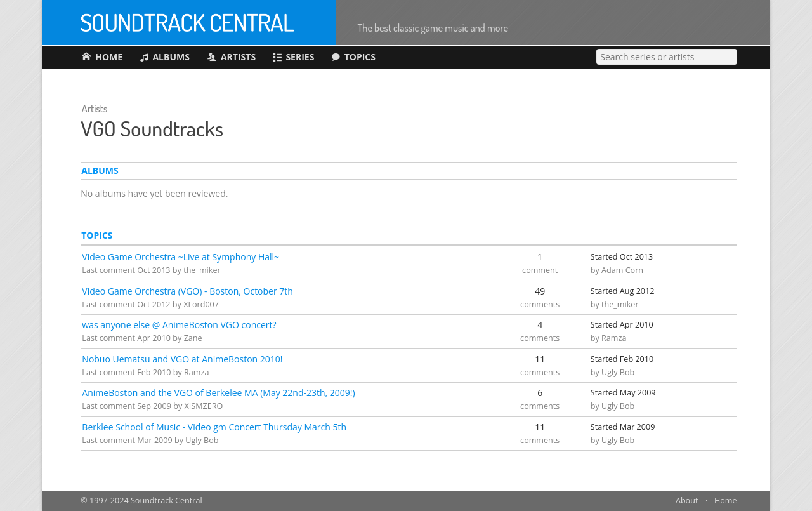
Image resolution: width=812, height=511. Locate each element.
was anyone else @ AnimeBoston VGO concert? (179, 325)
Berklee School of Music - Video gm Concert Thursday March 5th (214, 427)
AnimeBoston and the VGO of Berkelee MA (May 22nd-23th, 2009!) (218, 393)
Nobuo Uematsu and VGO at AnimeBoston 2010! (182, 359)
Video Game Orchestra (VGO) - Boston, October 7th (187, 291)
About (687, 501)
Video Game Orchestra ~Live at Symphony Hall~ (180, 257)
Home (726, 501)
